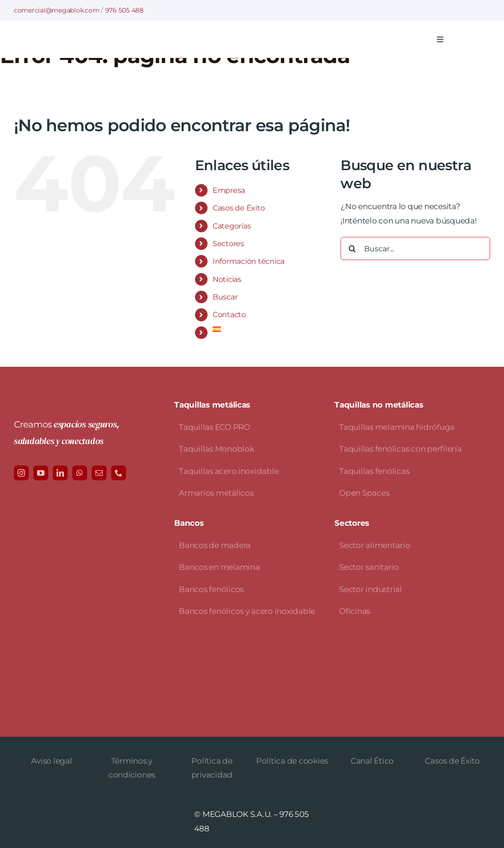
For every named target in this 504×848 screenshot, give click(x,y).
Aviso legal (51, 761)
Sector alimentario (375, 545)
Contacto (229, 315)
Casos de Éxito (239, 208)
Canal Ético (372, 761)
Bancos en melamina (219, 567)
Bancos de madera (215, 545)
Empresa (229, 190)
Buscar (225, 297)
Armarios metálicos (216, 493)
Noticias (227, 279)
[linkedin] (60, 473)
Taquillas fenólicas (374, 471)
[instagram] (21, 473)
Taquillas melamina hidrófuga (397, 427)
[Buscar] (352, 249)
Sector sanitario (369, 567)
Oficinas (355, 611)
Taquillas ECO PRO (214, 427)
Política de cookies (292, 761)
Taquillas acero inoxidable (229, 471)
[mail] (99, 473)
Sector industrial (371, 589)
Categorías (232, 226)
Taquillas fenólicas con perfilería (400, 449)
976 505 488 (124, 10)
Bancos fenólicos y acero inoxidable (247, 611)
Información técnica (249, 261)
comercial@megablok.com (57, 10)
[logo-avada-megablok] (109, 35)
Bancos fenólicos (211, 589)
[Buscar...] (415, 249)
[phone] (119, 473)
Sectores (228, 244)
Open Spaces (364, 493)
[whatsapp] (80, 473)
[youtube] (41, 473)
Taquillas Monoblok (216, 449)
